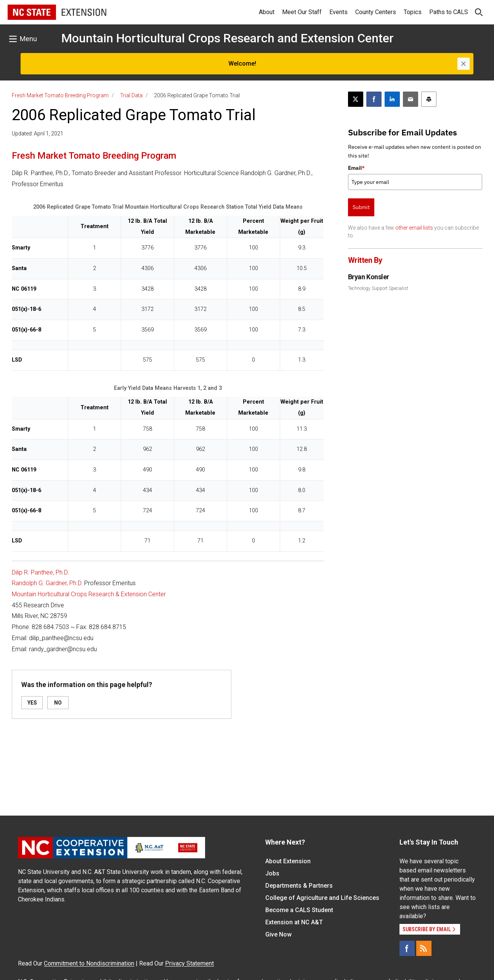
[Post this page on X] (356, 99)
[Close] (464, 64)
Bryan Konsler (369, 277)
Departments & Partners (299, 886)
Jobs (272, 873)
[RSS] (424, 948)
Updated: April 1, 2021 (38, 134)
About (267, 12)
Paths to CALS (449, 12)
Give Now (278, 934)
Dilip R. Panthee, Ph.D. (40, 572)
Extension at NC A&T (294, 922)
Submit (361, 207)
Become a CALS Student (299, 910)
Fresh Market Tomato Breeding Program (60, 95)
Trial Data (131, 95)
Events (338, 12)
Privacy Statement (189, 963)
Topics (413, 12)
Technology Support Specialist (378, 288)
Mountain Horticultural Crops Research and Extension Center (228, 38)
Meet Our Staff (302, 12)
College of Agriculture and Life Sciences (322, 898)
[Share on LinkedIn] (392, 99)
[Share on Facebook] (374, 99)
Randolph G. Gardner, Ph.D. (47, 583)
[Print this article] (429, 99)
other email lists (414, 228)
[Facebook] (407, 948)
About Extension (288, 861)
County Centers (376, 12)
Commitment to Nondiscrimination (89, 963)
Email (356, 168)
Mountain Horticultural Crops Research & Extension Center (89, 594)
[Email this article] (411, 99)
